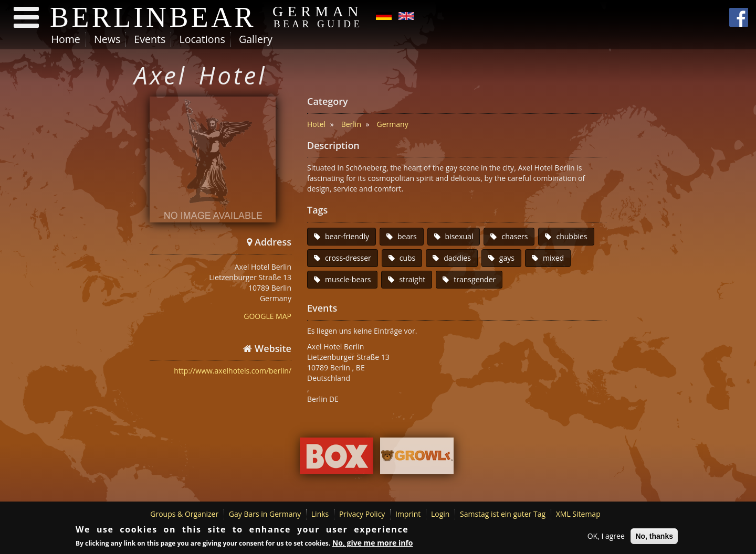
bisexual (459, 236)
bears (407, 236)
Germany (393, 124)
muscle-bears (348, 279)
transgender (475, 279)
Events (150, 39)
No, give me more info (373, 544)
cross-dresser (348, 258)
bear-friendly (347, 236)
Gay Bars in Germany (265, 514)
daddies (457, 258)
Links (320, 514)
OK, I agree (606, 537)
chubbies (571, 236)
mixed (553, 258)
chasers (514, 236)
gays (507, 258)
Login (440, 514)
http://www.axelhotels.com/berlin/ (233, 371)
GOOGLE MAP (267, 316)
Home (66, 39)
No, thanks (654, 537)
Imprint (408, 514)
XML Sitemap (578, 514)
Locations (202, 39)
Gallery (256, 39)
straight (412, 279)
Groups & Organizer (184, 514)
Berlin (351, 124)
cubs (408, 258)
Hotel (316, 124)
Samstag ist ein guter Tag (503, 514)
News (107, 39)
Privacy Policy (362, 514)
